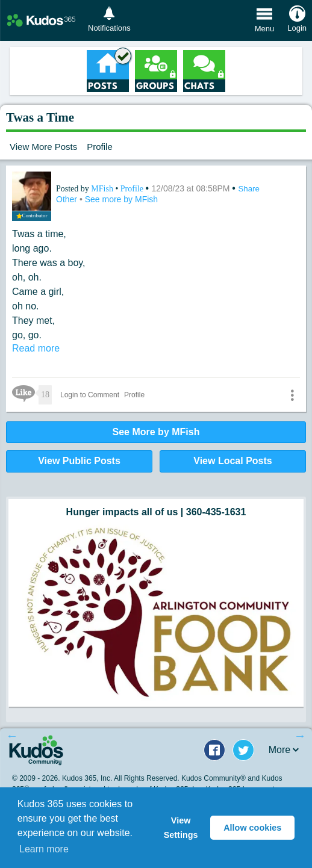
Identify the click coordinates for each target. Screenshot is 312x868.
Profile (100, 147)
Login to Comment (90, 395)
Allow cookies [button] (252, 828)
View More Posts (43, 147)
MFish (103, 189)
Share (249, 189)
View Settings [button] (181, 828)
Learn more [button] (44, 849)
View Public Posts (79, 461)
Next (300, 736)
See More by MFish (156, 432)
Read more (36, 348)
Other (68, 199)
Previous (12, 736)
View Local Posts (232, 461)
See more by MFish (121, 199)
